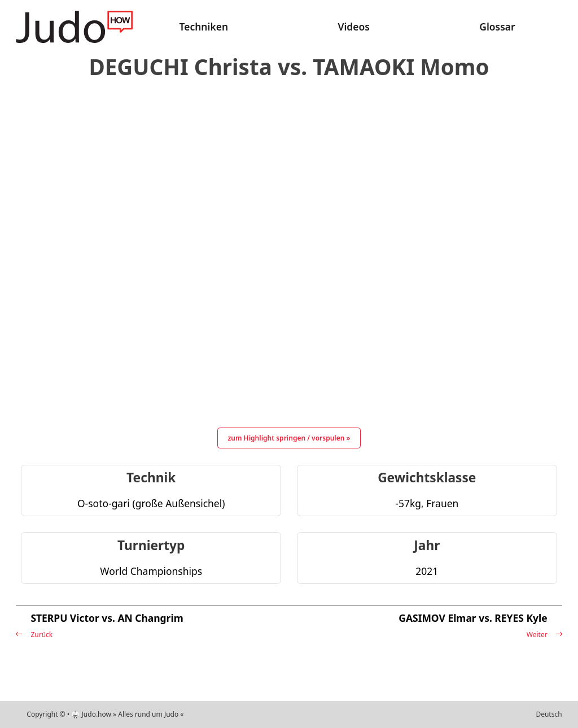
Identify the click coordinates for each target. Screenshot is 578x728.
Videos (353, 27)
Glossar (497, 27)
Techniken (204, 27)
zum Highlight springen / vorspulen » (289, 438)
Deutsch (549, 714)
